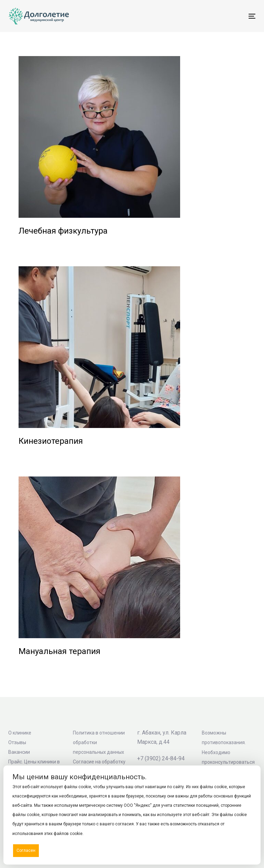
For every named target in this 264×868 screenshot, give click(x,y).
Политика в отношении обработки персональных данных (99, 742)
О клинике (20, 733)
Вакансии (19, 752)
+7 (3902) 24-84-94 (161, 758)
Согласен (26, 850)
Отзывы (17, 742)
